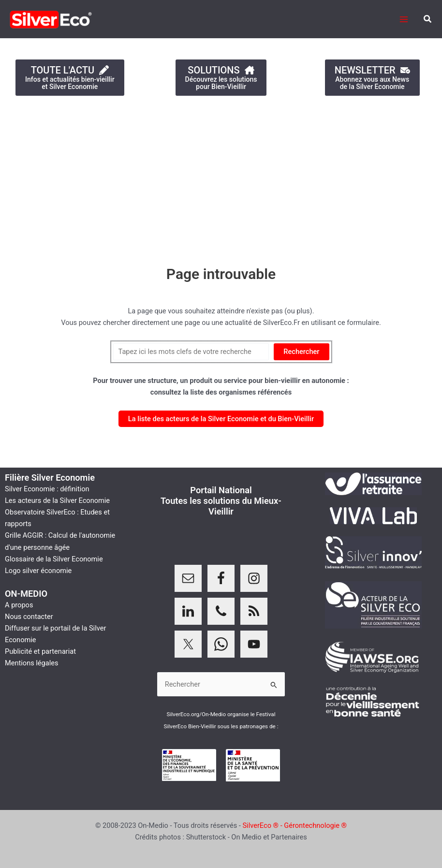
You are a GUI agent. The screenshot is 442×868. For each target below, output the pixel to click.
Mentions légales (32, 663)
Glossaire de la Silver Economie (54, 559)
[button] (428, 19)
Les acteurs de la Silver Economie (57, 500)
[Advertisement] (221, 176)
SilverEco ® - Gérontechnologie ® (295, 825)
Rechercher (301, 352)
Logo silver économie (38, 571)
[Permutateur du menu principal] (404, 19)
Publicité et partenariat (40, 651)
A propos (19, 605)
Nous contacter (29, 617)
